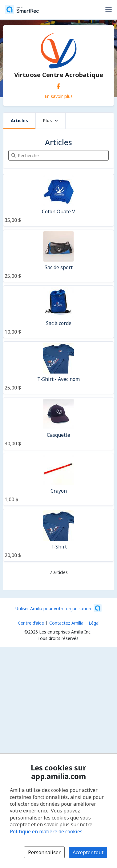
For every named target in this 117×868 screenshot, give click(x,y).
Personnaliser (44, 852)
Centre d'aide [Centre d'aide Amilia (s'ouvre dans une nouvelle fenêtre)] (31, 623)
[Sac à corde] (58, 312)
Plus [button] (50, 120)
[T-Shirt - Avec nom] (58, 368)
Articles (19, 120)
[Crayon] (58, 479)
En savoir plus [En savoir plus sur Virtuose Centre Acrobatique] (59, 96)
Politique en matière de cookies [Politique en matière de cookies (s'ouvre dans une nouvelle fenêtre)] (46, 831)
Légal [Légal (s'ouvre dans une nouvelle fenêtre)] (94, 623)
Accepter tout (88, 852)
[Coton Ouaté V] (58, 200)
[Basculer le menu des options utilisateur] (108, 10)
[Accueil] (22, 10)
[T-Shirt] (58, 535)
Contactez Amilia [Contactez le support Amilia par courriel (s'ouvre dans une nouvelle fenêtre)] (66, 623)
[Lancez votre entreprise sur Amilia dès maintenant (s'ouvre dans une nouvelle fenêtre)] (58, 608)
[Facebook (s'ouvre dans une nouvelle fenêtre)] (58, 85)
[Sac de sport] (58, 256)
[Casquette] (58, 424)
